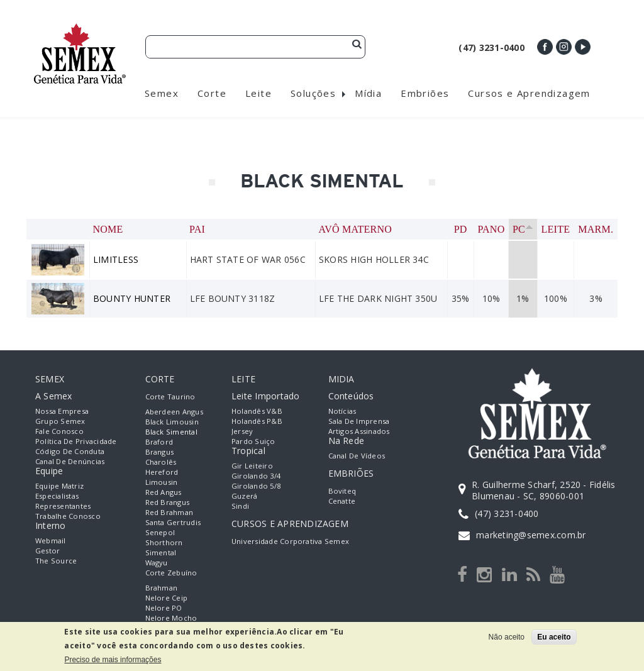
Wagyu (157, 563)
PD (461, 229)
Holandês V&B (257, 411)
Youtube (583, 47)
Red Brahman (169, 512)
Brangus (160, 452)
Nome (108, 229)
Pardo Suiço (253, 441)
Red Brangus (168, 502)
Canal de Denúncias (70, 461)
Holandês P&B (257, 421)
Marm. (596, 229)
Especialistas (57, 496)
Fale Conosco (59, 431)
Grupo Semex (60, 421)
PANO (491, 229)
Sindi (240, 506)
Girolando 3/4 (256, 476)
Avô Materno (355, 229)
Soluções (313, 93)
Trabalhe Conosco (68, 516)
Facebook (545, 47)
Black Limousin (172, 422)
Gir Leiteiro (252, 466)
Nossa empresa (62, 411)
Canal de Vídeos (357, 456)
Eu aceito (554, 637)
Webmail (51, 541)
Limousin (162, 482)
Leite (556, 229)
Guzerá (244, 496)
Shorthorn (164, 542)
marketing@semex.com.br (531, 535)
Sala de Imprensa (359, 421)
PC (523, 229)
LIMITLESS (116, 259)
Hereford (162, 472)
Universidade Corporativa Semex (290, 541)
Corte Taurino (170, 396)
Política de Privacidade (76, 441)
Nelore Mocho (171, 618)
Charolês (161, 462)
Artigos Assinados (359, 431)
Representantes (63, 506)
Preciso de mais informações (113, 660)
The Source (56, 561)
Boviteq (342, 491)
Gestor (47, 551)
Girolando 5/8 (256, 486)
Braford (159, 442)
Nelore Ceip (167, 598)
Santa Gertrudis (173, 522)
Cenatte (342, 501)
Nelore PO (164, 608)
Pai (197, 229)
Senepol (160, 532)
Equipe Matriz (59, 486)
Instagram (564, 47)
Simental (161, 552)
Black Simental (171, 432)
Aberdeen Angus (174, 412)
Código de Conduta (70, 451)
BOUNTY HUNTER (132, 298)
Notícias (342, 411)
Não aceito (507, 637)
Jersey (242, 431)
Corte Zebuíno (171, 573)
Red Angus (164, 492)
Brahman (162, 588)
